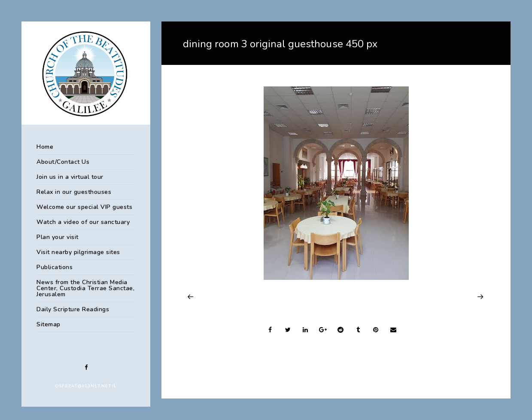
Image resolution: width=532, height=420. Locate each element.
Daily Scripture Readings (73, 309)
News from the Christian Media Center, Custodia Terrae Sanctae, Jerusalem (85, 288)
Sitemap (49, 324)
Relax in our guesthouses (74, 192)
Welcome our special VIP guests (84, 207)
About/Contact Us (63, 162)
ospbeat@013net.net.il (86, 386)
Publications (55, 267)
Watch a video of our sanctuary (83, 222)
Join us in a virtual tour (70, 177)
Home (45, 147)
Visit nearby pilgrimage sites (78, 252)
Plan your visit (58, 237)
